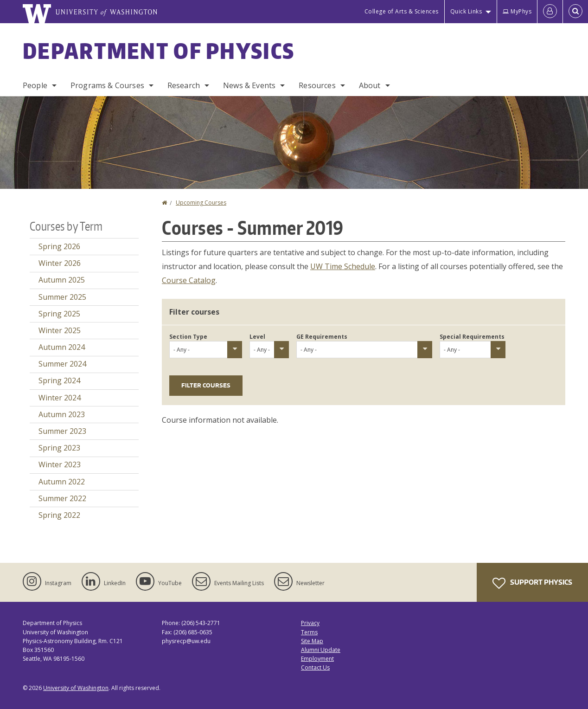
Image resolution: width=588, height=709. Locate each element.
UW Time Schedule (343, 266)
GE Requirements (322, 337)
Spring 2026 (59, 246)
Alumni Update (321, 650)
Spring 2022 (59, 515)
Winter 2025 (60, 330)
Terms (309, 632)
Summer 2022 (62, 498)
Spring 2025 (59, 314)
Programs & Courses (107, 85)
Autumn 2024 (62, 347)
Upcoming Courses (201, 203)
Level (257, 337)
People (35, 85)
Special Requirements (472, 337)
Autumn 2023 (62, 414)
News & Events (249, 85)
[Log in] (550, 12)
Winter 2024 (60, 398)
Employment (317, 659)
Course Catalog (189, 280)
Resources (317, 85)
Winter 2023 (60, 464)
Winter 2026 (60, 263)
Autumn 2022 (62, 482)
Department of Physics (159, 51)
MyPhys (517, 11)
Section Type (188, 337)
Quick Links (466, 11)
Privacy (310, 623)
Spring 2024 (59, 380)
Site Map (312, 641)
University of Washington (76, 688)
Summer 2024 (62, 364)
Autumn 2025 (62, 280)
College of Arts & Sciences (402, 11)
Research (184, 85)
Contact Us (315, 667)
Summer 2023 (62, 431)
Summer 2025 (62, 297)
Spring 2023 (59, 448)
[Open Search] (575, 12)
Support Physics (532, 583)
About (370, 85)
